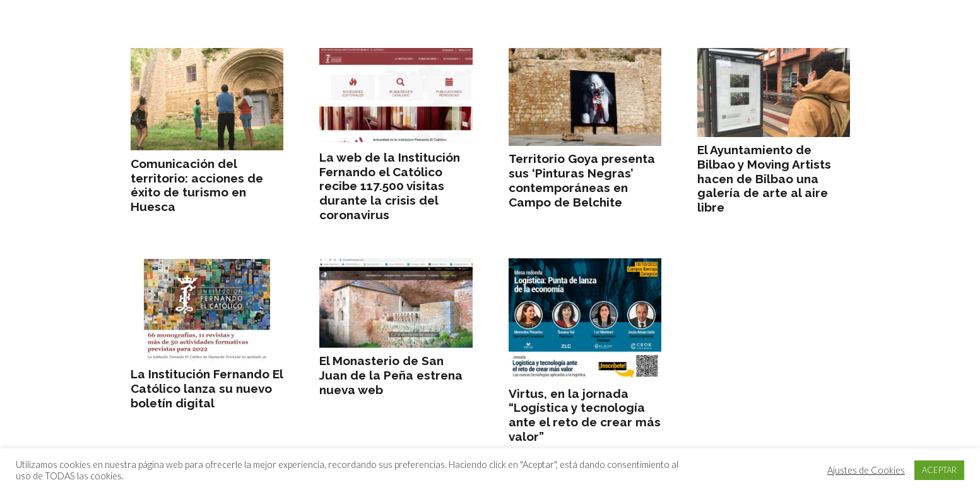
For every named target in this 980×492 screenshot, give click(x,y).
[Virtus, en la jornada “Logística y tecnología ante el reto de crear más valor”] (584, 319)
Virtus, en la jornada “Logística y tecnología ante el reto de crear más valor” (584, 415)
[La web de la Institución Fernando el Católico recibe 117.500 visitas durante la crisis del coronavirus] (396, 96)
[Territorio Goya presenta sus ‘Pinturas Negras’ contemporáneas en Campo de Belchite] (584, 97)
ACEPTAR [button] (939, 470)
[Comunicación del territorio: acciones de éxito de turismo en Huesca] (207, 99)
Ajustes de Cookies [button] (866, 470)
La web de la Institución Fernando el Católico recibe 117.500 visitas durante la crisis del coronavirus (390, 186)
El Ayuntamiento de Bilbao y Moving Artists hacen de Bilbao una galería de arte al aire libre (764, 178)
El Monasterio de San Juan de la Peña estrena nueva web (391, 375)
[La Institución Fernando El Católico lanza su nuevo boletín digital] (207, 310)
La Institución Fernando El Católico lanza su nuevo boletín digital (207, 388)
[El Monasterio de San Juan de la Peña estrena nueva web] (396, 303)
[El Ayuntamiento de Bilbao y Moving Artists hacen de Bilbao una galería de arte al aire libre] (773, 93)
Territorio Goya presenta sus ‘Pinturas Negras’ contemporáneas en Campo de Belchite (581, 180)
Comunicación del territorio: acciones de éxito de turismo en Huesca (197, 185)
